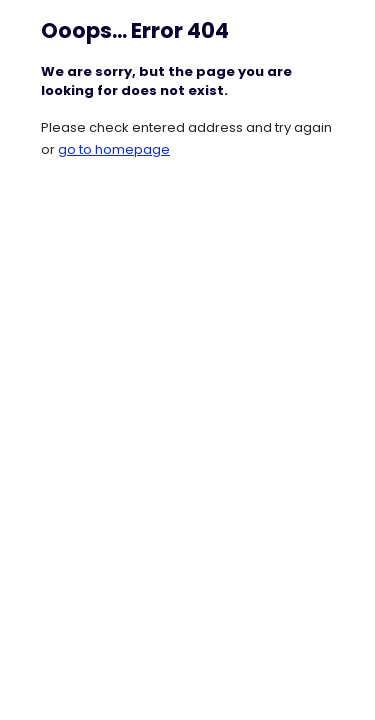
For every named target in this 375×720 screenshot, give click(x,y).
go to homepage (114, 149)
